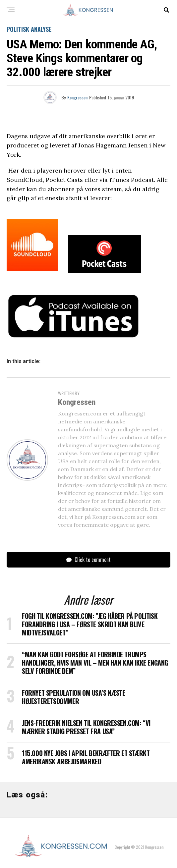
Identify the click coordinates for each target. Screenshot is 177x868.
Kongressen (77, 97)
